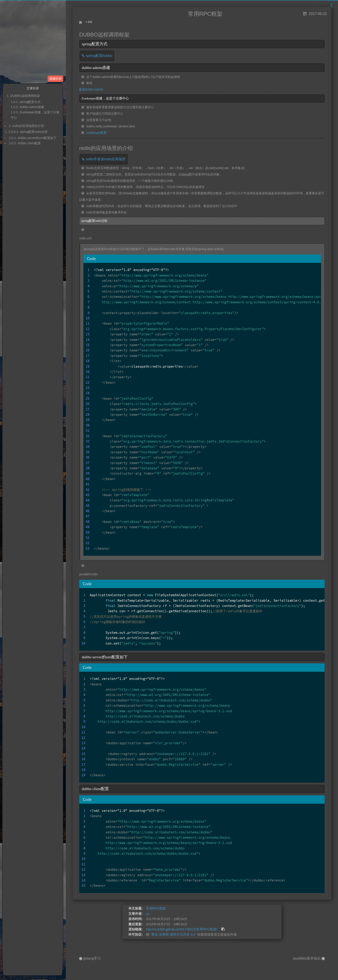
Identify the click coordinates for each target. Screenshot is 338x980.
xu (148, 914)
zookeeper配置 (96, 133)
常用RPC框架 (156, 908)
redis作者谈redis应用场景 (106, 159)
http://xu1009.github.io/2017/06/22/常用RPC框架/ (182, 929)
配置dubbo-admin (91, 89)
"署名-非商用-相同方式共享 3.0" (173, 935)
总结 (90, 22)
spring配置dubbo (99, 56)
